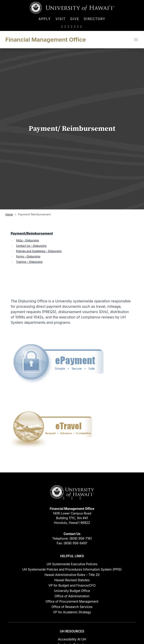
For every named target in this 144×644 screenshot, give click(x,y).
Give (75, 19)
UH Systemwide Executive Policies (72, 564)
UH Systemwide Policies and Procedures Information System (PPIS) (72, 569)
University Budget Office (72, 591)
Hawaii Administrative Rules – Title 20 (72, 575)
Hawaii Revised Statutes (72, 580)
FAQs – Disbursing (27, 240)
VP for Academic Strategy (72, 612)
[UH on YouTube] (72, 26)
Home (9, 214)
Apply (45, 19)
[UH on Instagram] (68, 26)
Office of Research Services (72, 607)
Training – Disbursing (29, 262)
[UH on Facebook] (65, 26)
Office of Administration (72, 596)
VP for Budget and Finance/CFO (72, 585)
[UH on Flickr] (78, 26)
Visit (61, 19)
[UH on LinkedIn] (75, 26)
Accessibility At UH (72, 639)
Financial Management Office (46, 39)
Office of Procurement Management (72, 601)
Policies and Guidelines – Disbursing (39, 251)
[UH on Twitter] (62, 26)
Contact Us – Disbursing (31, 246)
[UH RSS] (81, 26)
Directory (94, 19)
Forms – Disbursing (28, 256)
